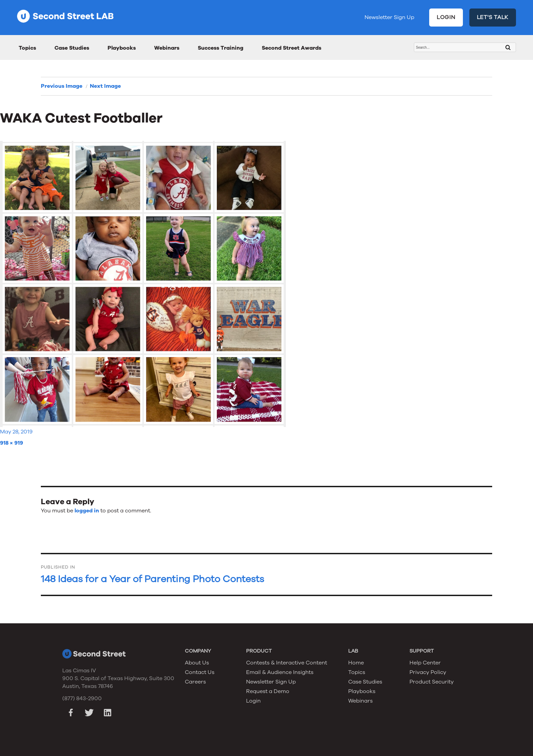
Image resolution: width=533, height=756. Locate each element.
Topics (27, 48)
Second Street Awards (292, 48)
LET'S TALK (493, 17)
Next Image (105, 86)
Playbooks (122, 48)
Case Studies (72, 48)
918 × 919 (12, 443)
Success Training (221, 48)
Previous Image (62, 86)
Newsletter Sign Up (389, 17)
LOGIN (446, 17)
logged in (87, 511)
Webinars (167, 48)
